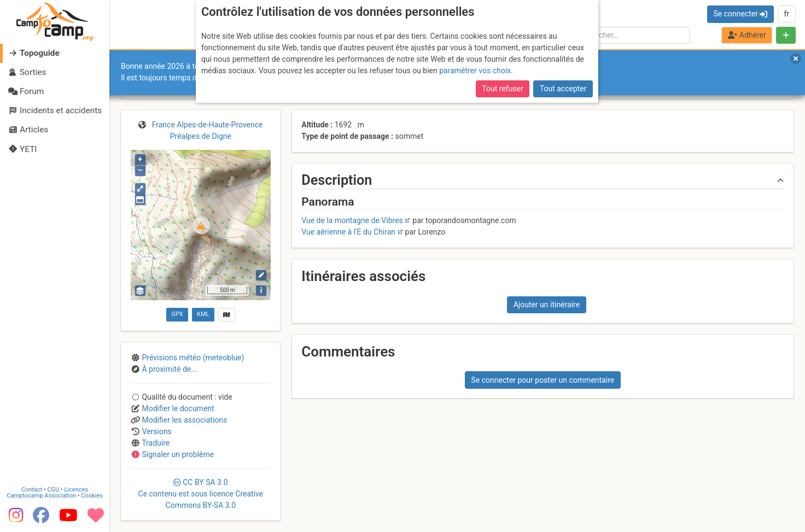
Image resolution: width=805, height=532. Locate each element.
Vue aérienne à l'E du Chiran (348, 232)
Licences (76, 490)
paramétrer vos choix (475, 71)
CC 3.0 (201, 494)
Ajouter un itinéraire (547, 305)
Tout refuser (502, 89)
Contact (32, 490)
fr (786, 14)
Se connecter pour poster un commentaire (543, 380)
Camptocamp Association (41, 496)
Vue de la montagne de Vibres (352, 220)
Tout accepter (563, 89)
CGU (54, 490)
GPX (177, 314)
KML (203, 314)
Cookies (92, 496)
